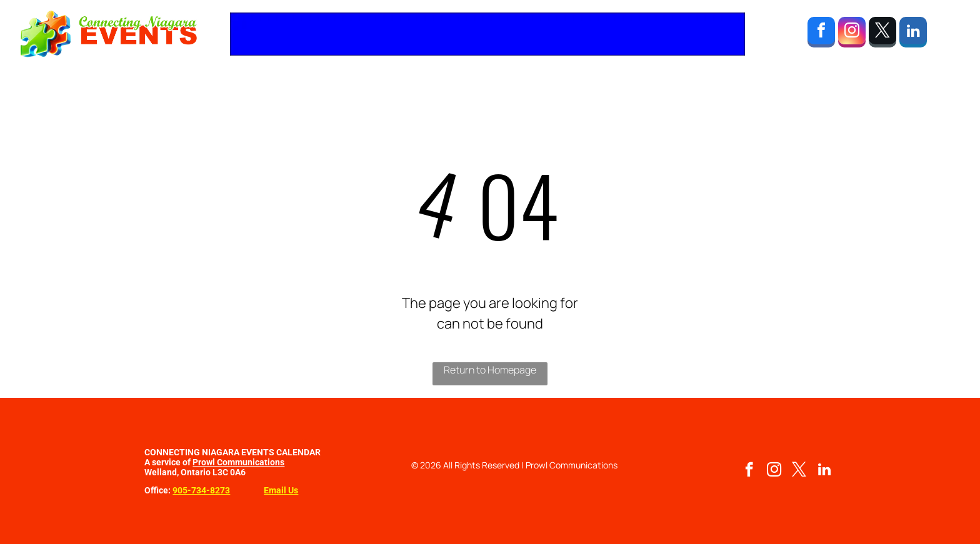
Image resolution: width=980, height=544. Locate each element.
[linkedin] (913, 34)
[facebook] (821, 34)
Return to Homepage (490, 370)
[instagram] (852, 34)
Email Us (281, 490)
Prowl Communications (238, 462)
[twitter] (882, 34)
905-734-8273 (201, 490)
